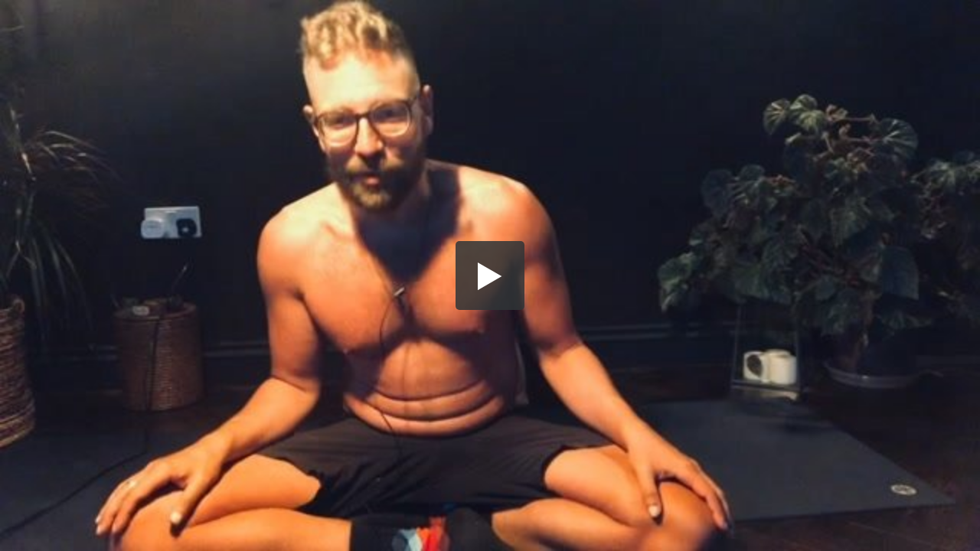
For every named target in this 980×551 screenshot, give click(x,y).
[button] (490, 275)
